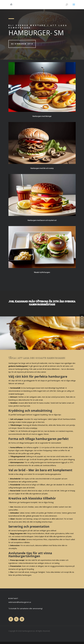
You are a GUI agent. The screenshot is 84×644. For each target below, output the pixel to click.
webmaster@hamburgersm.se (20, 602)
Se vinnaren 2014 (22, 44)
